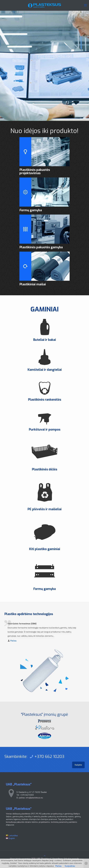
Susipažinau (70, 866)
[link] (44, 721)
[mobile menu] (85, 5)
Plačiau (13, 641)
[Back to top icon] (45, 856)
